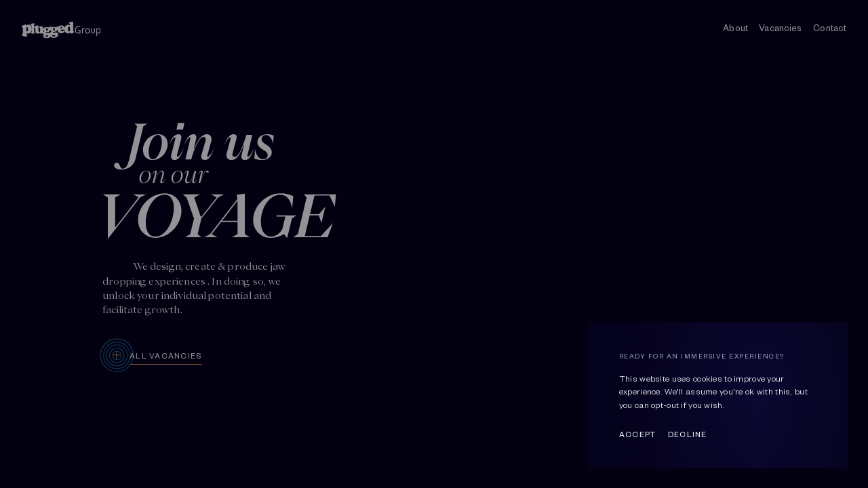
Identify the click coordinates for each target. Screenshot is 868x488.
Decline (688, 434)
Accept (637, 434)
